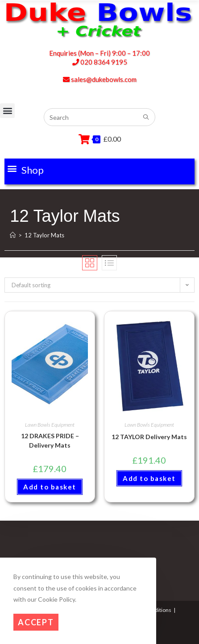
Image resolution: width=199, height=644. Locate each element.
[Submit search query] (146, 117)
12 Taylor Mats (44, 235)
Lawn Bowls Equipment (50, 425)
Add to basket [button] (50, 487)
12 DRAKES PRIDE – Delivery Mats (50, 440)
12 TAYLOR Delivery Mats (149, 437)
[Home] (13, 235)
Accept (36, 622)
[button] (25, 168)
